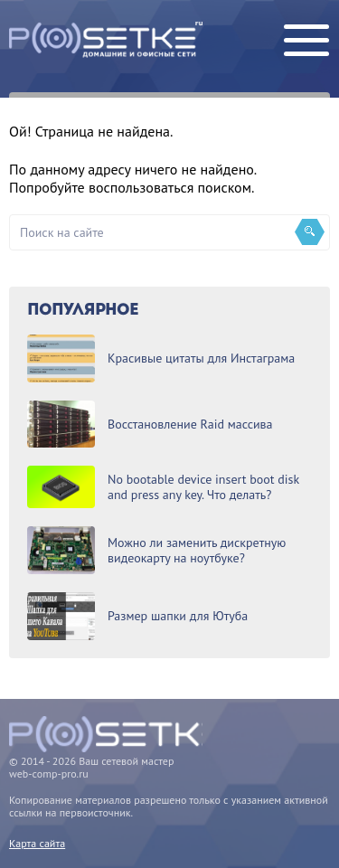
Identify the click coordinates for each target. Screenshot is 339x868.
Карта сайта (37, 843)
